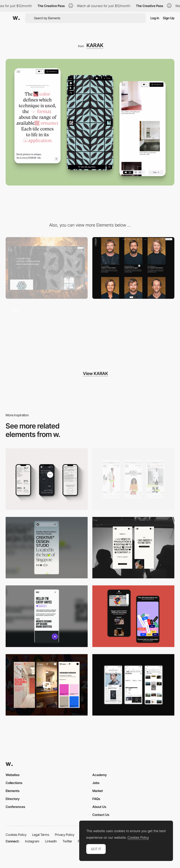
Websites (13, 775)
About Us (99, 807)
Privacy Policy (65, 835)
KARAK (95, 45)
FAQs (96, 799)
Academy (100, 775)
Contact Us (101, 815)
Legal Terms (41, 835)
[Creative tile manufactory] (47, 333)
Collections (14, 783)
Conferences (15, 807)
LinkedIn (51, 841)
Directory (13, 799)
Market (98, 791)
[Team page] (133, 268)
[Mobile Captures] (133, 616)
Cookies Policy (16, 835)
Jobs (96, 783)
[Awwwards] (16, 18)
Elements (13, 791)
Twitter (67, 841)
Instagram (32, 841)
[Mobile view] (47, 685)
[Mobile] (47, 479)
